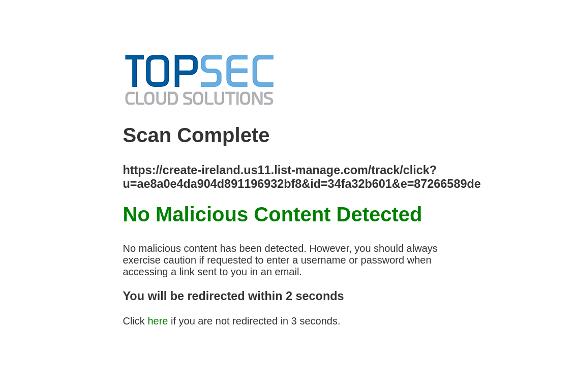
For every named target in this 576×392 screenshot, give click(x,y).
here (158, 321)
